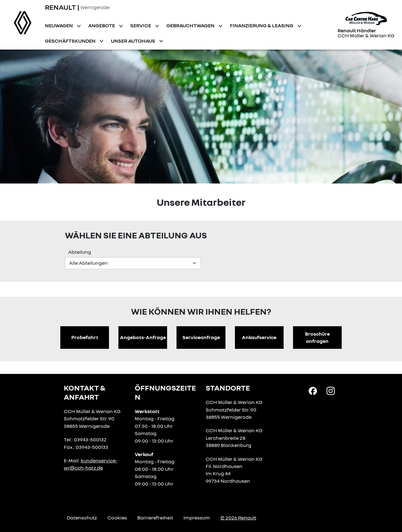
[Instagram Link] (331, 391)
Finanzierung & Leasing (262, 25)
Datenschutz (82, 518)
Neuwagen (59, 25)
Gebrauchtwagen (191, 25)
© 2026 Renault (238, 518)
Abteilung (80, 252)
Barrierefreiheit (155, 518)
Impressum (197, 518)
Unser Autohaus (133, 41)
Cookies (117, 518)
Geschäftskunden (71, 41)
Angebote (102, 25)
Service (141, 25)
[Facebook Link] (313, 391)
